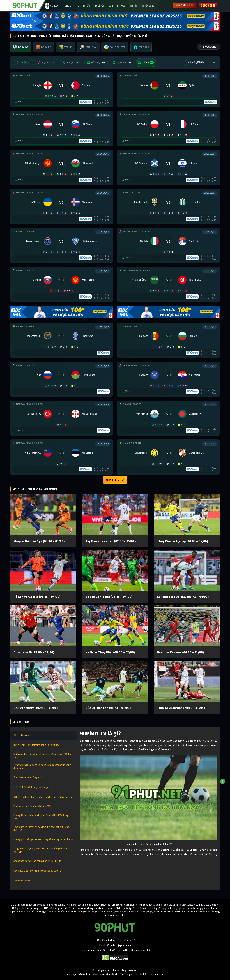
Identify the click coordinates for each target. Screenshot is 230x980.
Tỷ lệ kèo (100, 5)
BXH (111, 5)
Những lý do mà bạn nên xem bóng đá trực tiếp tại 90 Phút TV (43, 839)
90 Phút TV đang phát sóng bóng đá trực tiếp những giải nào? (44, 797)
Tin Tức (134, 5)
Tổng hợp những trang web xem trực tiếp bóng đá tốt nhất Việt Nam (42, 850)
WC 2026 (54, 5)
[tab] (20, 47)
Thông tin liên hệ (22, 881)
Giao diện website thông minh (28, 777)
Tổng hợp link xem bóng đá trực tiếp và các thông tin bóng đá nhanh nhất (42, 767)
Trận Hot (46, 63)
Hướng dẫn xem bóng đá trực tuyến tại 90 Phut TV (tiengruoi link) (43, 817)
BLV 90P (71, 63)
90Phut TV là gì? (21, 735)
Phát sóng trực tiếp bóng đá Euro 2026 (32, 806)
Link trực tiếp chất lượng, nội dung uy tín (33, 787)
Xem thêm (115, 480)
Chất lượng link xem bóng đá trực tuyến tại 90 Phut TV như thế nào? (42, 829)
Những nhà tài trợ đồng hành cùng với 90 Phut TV (37, 861)
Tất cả (146, 63)
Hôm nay (96, 63)
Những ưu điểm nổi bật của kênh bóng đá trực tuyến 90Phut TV (42, 756)
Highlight (68, 5)
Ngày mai (122, 63)
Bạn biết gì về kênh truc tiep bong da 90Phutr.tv (36, 745)
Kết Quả (121, 5)
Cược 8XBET (208, 5)
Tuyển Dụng (148, 5)
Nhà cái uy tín (184, 5)
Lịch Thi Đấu (84, 5)
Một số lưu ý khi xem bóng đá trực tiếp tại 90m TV (37, 871)
